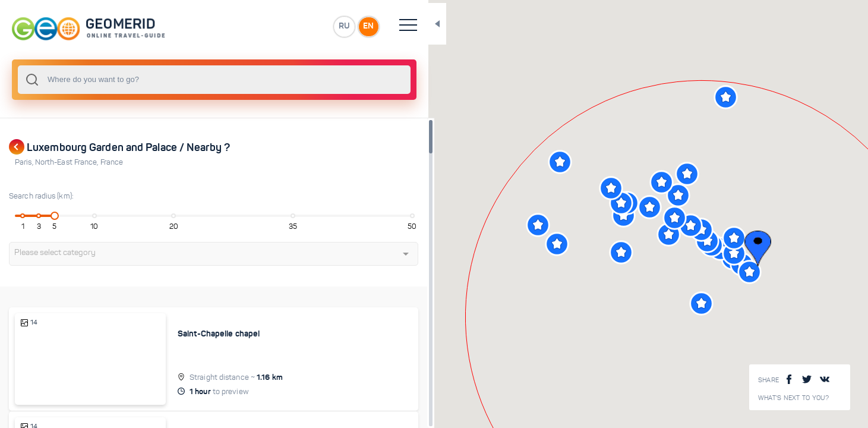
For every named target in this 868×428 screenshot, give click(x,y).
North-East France (68, 162)
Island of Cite (161, 413)
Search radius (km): (41, 196)
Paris (25, 162)
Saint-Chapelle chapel (178, 333)
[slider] (44, 216)
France (112, 162)
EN (261, 26)
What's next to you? (794, 398)
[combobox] (160, 80)
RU (236, 26)
